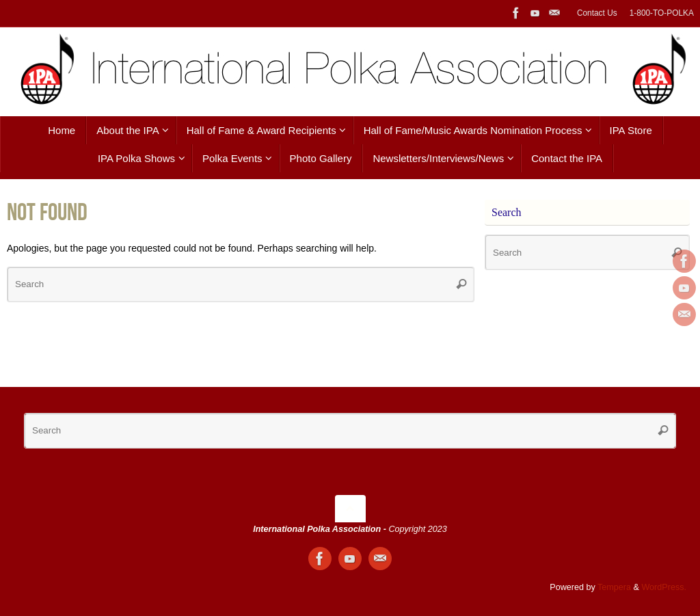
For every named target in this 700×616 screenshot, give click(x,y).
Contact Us (597, 13)
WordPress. (664, 587)
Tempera (614, 587)
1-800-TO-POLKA (662, 13)
